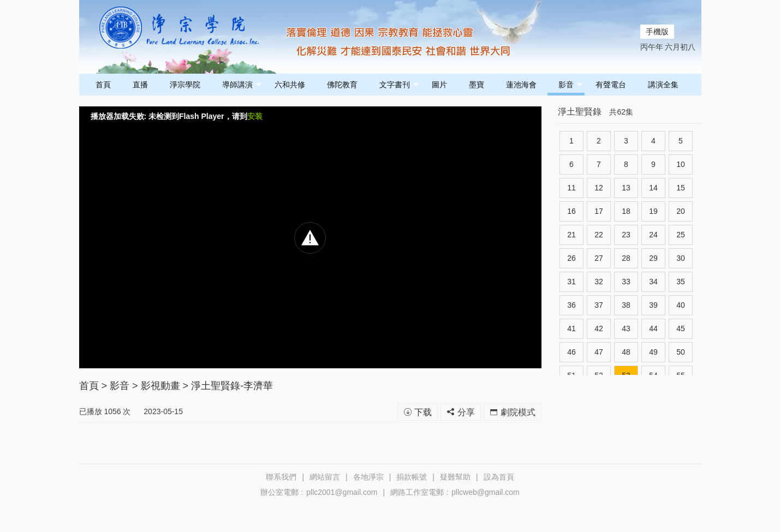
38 (626, 305)
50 (681, 352)
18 (626, 211)
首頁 (103, 85)
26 (571, 258)
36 (571, 305)
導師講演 (242, 85)
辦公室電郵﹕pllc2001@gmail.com (319, 492)
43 (626, 328)
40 (681, 305)
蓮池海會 (521, 85)
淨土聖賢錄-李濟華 (232, 386)
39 (653, 305)
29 (653, 258)
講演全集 (663, 85)
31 (571, 282)
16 (571, 211)
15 (681, 188)
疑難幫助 (455, 477)
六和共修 (290, 85)
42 (599, 328)
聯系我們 (281, 477)
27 (599, 258)
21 (571, 235)
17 (599, 211)
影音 (571, 85)
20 (681, 211)
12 (599, 188)
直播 (140, 85)
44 (653, 328)
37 (599, 305)
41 (571, 328)
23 (626, 235)
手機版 (657, 32)
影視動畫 (160, 386)
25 (681, 235)
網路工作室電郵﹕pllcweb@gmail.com (455, 492)
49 (653, 352)
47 (599, 352)
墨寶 (477, 85)
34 (653, 282)
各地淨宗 (368, 477)
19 (653, 211)
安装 (255, 116)
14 (653, 188)
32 (599, 282)
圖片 (439, 85)
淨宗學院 (185, 85)
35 (681, 282)
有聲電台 (611, 85)
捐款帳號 (412, 477)
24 (653, 235)
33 (626, 282)
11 (571, 188)
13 (626, 188)
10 (681, 164)
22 (599, 235)
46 (571, 352)
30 (681, 258)
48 (626, 352)
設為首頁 (499, 477)
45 (681, 328)
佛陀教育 (342, 85)
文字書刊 (399, 85)
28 (626, 258)
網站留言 (325, 477)
